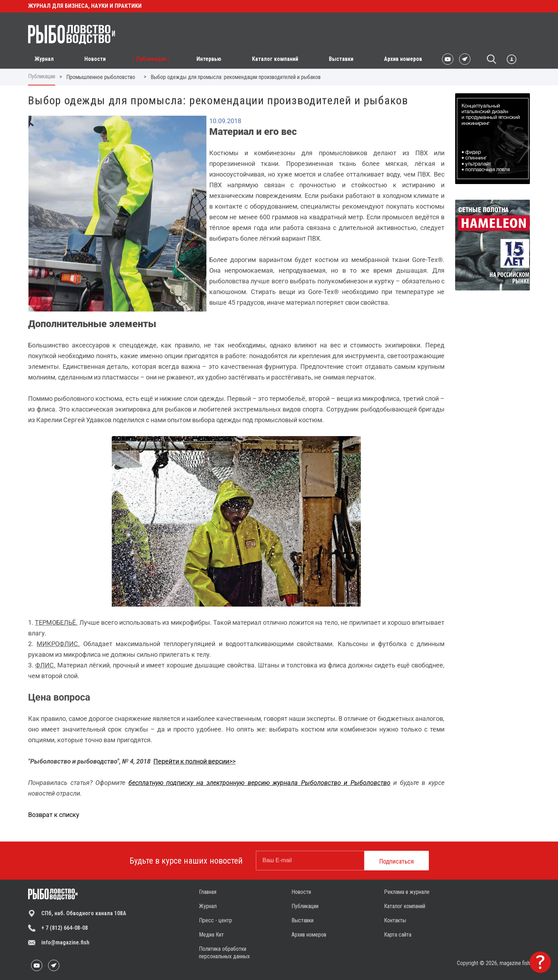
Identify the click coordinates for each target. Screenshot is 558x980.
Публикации (42, 76)
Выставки (341, 59)
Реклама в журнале (407, 892)
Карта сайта (398, 935)
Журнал (208, 906)
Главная (208, 892)
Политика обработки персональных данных (224, 953)
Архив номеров (403, 59)
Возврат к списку (54, 815)
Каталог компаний (275, 59)
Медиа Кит (211, 935)
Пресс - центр (215, 920)
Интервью (209, 59)
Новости (301, 892)
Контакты (395, 920)
